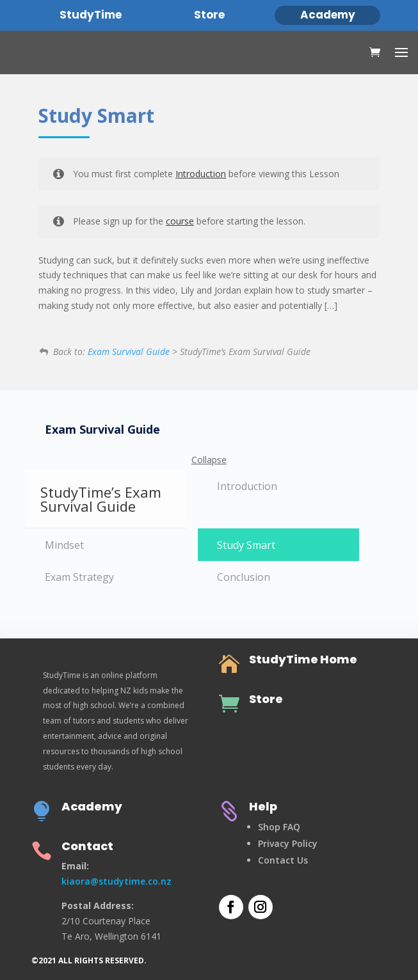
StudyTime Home (303, 659)
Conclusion (244, 577)
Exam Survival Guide (129, 352)
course (180, 221)
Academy (92, 806)
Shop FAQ (279, 827)
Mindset (64, 545)
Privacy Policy (288, 843)
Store (266, 699)
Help (263, 806)
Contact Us (283, 860)
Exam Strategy (79, 577)
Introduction (201, 174)
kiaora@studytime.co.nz (117, 881)
